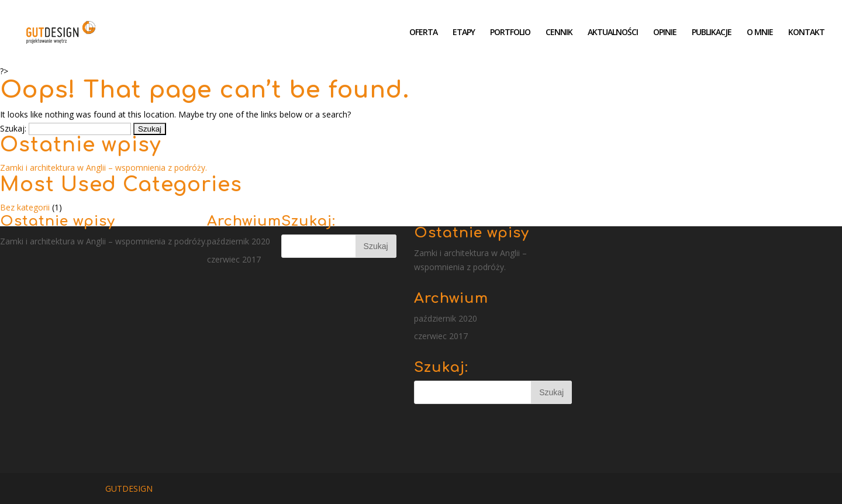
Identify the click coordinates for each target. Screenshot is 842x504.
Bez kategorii (25, 207)
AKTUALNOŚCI (613, 33)
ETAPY (464, 33)
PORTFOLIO (510, 33)
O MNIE (760, 33)
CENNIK (559, 33)
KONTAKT (806, 33)
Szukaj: (13, 128)
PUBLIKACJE (712, 33)
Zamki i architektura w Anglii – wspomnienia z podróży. (103, 168)
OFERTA (423, 33)
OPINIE (665, 33)
